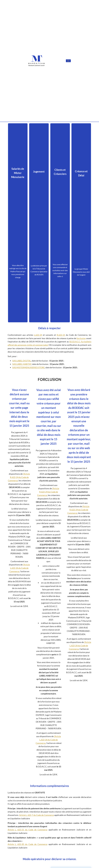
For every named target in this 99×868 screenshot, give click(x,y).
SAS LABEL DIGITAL (22, 361)
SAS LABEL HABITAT (22, 364)
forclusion (81, 338)
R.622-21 (61, 335)
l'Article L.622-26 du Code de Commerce (20, 568)
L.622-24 (38, 335)
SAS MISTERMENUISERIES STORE (28, 367)
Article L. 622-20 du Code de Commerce (28, 844)
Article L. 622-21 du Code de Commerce (28, 830)
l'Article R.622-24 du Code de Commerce (19, 477)
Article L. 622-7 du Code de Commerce (37, 815)
